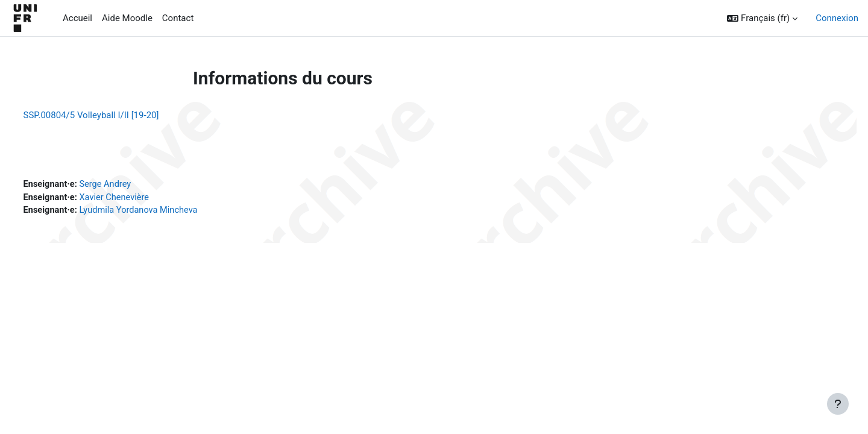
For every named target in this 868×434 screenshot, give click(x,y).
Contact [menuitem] (178, 18)
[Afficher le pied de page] (838, 404)
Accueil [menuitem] (77, 18)
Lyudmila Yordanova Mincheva (165, 212)
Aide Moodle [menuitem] (127, 18)
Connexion (837, 18)
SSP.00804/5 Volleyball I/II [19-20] (114, 115)
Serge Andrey (130, 185)
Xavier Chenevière (140, 199)
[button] (762, 18)
